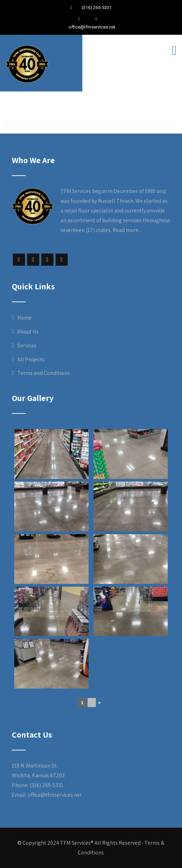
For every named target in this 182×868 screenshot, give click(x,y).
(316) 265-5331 (96, 7)
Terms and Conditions (44, 373)
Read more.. (127, 230)
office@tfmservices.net (92, 27)
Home (24, 318)
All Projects (31, 359)
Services (27, 345)
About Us (28, 332)
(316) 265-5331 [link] (46, 785)
